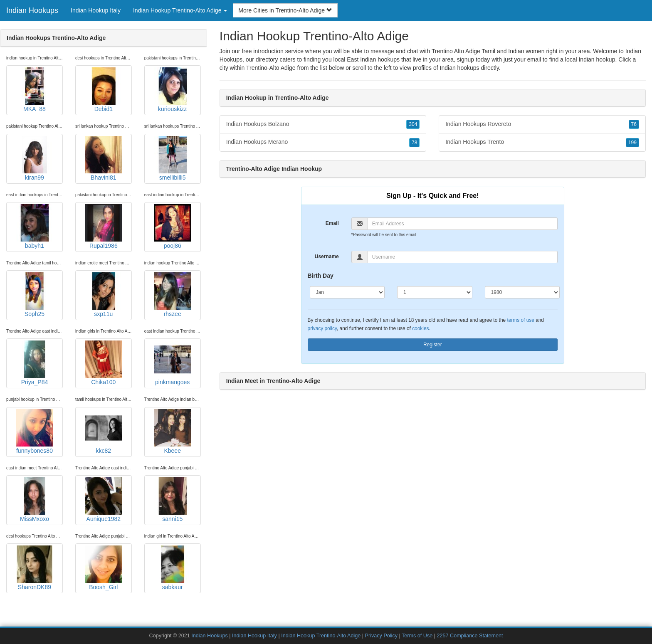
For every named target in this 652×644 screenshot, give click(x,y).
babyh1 (35, 227)
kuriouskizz (173, 90)
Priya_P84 (35, 363)
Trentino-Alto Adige (271, 68)
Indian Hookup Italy (96, 10)
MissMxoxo (35, 500)
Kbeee (173, 432)
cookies (420, 328)
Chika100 (104, 363)
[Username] (463, 257)
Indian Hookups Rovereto (542, 124)
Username (327, 257)
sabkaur (173, 568)
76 (634, 124)
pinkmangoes (173, 363)
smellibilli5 (173, 158)
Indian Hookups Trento (542, 142)
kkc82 (104, 432)
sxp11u (104, 295)
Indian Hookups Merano (323, 142)
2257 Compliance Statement (470, 636)
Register (433, 345)
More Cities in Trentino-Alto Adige (285, 10)
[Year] (522, 292)
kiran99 (35, 158)
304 (413, 124)
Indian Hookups (32, 10)
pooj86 (173, 227)
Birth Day (321, 276)
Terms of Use (417, 636)
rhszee (173, 295)
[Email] (463, 224)
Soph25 (35, 295)
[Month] (347, 292)
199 (632, 143)
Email (332, 223)
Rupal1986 (104, 227)
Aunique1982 (104, 500)
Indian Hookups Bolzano (323, 124)
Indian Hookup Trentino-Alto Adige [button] (180, 10)
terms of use (520, 320)
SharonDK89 (35, 568)
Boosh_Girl (104, 568)
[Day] (435, 292)
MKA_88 (35, 90)
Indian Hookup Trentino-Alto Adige (321, 636)
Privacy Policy (381, 636)
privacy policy (322, 328)
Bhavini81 (104, 158)
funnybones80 (35, 432)
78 (414, 143)
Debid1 (104, 90)
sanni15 (173, 500)
